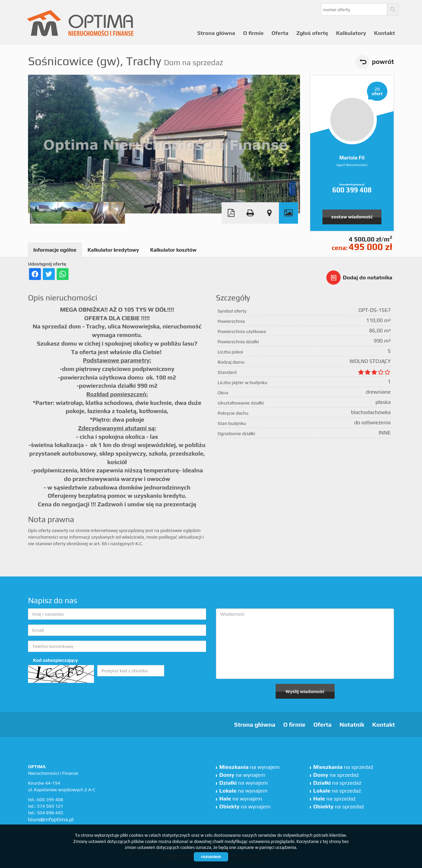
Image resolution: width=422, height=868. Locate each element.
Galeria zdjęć (288, 213)
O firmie (253, 33)
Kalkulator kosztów (173, 250)
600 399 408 (352, 190)
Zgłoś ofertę (312, 33)
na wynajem (249, 767)
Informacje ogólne (55, 250)
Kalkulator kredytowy (113, 250)
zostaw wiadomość (352, 217)
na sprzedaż (343, 767)
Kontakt (384, 33)
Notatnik (352, 725)
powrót (383, 62)
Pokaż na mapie (269, 213)
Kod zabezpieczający (55, 660)
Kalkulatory (351, 33)
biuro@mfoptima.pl (352, 184)
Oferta (280, 33)
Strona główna (216, 33)
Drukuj (250, 213)
